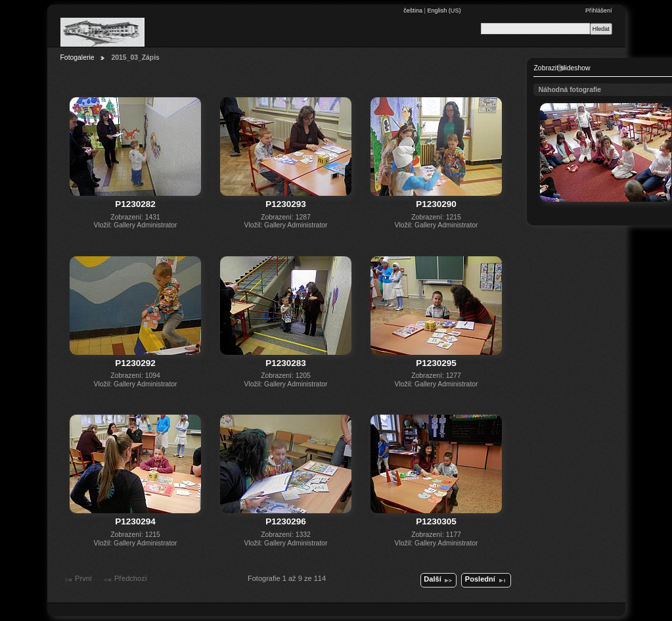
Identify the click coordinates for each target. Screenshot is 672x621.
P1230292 (135, 363)
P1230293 (286, 204)
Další (438, 580)
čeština (414, 11)
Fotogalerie (78, 57)
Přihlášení (598, 11)
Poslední (486, 580)
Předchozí (125, 580)
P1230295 (436, 363)
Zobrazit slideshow (562, 68)
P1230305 (436, 521)
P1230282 (135, 204)
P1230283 (286, 363)
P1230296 (286, 521)
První (78, 580)
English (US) (444, 11)
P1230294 (135, 521)
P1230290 (436, 204)
